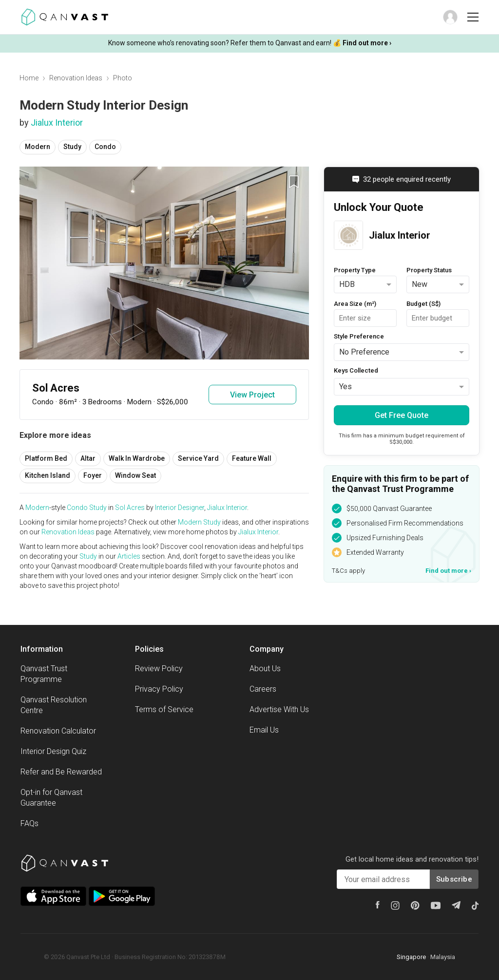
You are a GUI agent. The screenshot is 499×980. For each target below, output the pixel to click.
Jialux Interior (57, 122)
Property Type (355, 270)
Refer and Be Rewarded (61, 772)
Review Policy (159, 669)
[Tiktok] (475, 905)
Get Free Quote (402, 415)
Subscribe (454, 879)
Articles (129, 556)
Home (29, 78)
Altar (88, 458)
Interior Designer (180, 508)
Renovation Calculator (58, 731)
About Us (265, 669)
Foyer (93, 475)
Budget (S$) (423, 304)
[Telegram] (456, 905)
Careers (263, 689)
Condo (105, 147)
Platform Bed (46, 458)
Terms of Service (164, 709)
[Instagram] (395, 905)
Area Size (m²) (355, 304)
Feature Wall (252, 458)
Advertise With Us (279, 709)
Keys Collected (356, 370)
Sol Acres (130, 508)
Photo (123, 78)
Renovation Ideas (76, 78)
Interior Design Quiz (53, 751)
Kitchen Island (48, 475)
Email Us (264, 730)
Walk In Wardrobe (137, 458)
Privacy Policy (159, 689)
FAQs (29, 823)
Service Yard (198, 458)
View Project (252, 395)
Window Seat (135, 475)
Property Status (429, 270)
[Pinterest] (415, 905)
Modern (38, 147)
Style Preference (359, 336)
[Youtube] (436, 905)
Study (72, 147)
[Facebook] (378, 905)
